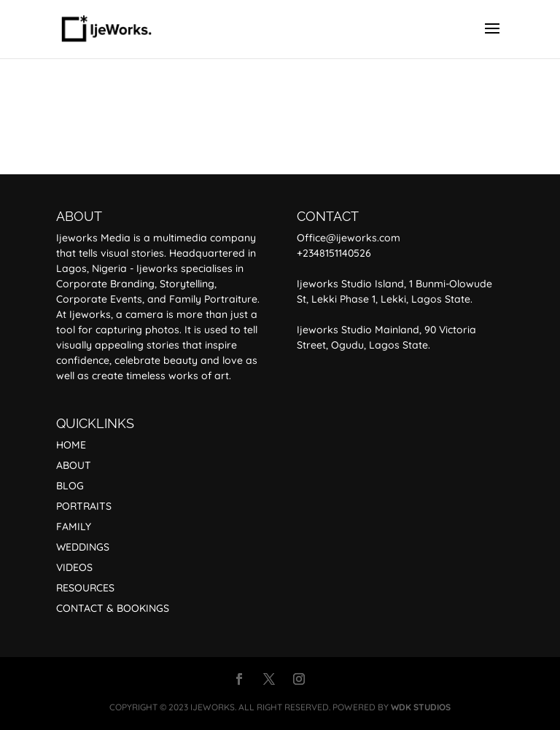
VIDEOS (74, 567)
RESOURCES (85, 588)
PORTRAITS (84, 506)
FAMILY (74, 527)
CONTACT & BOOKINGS (113, 608)
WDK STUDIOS (421, 707)
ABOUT (74, 465)
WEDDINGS (83, 547)
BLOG (70, 486)
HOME (71, 445)
